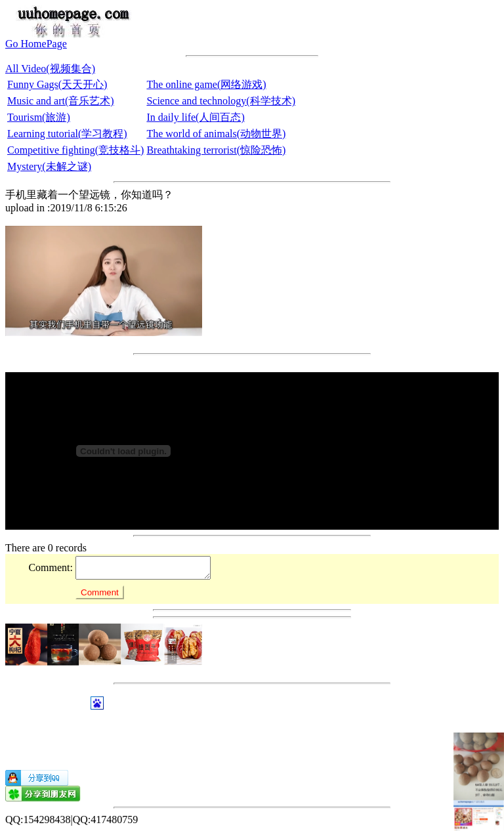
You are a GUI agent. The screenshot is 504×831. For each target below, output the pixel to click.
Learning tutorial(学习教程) (67, 134)
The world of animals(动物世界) (216, 134)
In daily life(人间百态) (195, 117)
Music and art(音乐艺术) (61, 101)
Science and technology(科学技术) (221, 101)
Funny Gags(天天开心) (57, 84)
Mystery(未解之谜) (49, 166)
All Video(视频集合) (50, 69)
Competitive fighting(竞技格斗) (75, 150)
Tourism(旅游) (39, 117)
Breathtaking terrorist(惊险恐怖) (216, 150)
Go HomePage (36, 44)
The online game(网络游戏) (206, 84)
